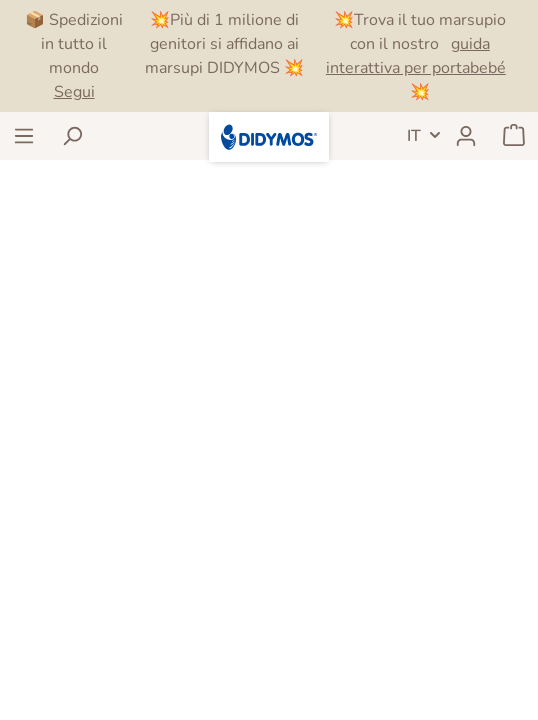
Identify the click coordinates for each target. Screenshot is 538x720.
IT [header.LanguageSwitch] (414, 136)
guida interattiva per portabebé (416, 56)
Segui (74, 92)
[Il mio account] (466, 136)
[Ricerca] (72, 136)
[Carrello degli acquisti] (514, 136)
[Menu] (24, 136)
